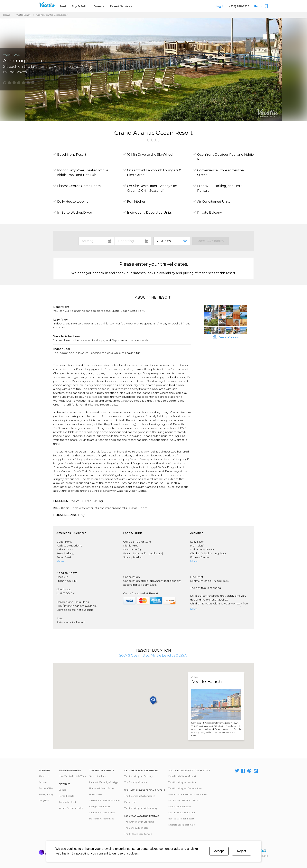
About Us (44, 776)
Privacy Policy (46, 794)
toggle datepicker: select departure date (133, 241)
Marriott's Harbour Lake (102, 819)
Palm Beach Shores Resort (182, 776)
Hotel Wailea (96, 794)
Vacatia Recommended (71, 808)
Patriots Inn (130, 802)
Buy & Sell (80, 6)
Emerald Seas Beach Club (182, 825)
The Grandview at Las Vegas (139, 822)
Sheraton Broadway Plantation (105, 800)
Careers (43, 782)
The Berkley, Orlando (136, 782)
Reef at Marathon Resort (181, 819)
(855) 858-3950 (239, 6)
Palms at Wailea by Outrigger (104, 782)
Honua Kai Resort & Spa (102, 788)
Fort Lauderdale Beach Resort (184, 800)
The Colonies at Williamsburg (140, 796)
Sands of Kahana (98, 776)
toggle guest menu (172, 241)
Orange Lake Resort (100, 806)
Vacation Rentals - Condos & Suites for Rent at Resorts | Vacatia (47, 5)
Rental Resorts (66, 796)
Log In (220, 6)
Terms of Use (46, 788)
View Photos (226, 337)
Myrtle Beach (23, 15)
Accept (219, 851)
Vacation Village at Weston (182, 782)
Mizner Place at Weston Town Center (188, 794)
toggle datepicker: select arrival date (97, 241)
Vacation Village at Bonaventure (185, 788)
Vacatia (63, 790)
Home (7, 15)
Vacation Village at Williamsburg (141, 808)
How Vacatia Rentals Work (72, 776)
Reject (242, 851)
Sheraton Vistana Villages (102, 812)
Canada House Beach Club (182, 812)
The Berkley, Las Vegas (136, 828)
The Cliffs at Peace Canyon (138, 834)
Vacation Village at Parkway (139, 776)
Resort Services (121, 6)
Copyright (44, 800)
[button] (5, 83)
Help (258, 6)
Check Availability (210, 241)
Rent (63, 6)
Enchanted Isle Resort (180, 806)
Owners (99, 6)
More (60, 561)
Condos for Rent (67, 802)
